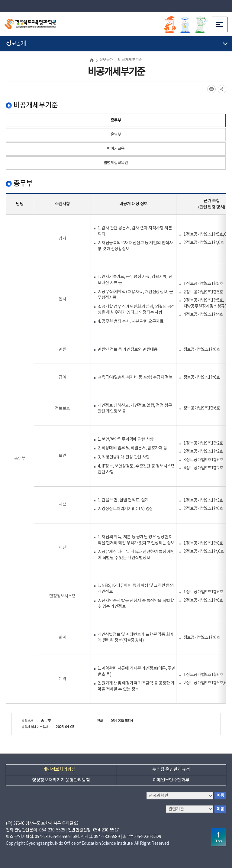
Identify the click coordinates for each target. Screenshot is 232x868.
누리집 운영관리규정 (171, 770)
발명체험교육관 (116, 163)
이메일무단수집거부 (171, 780)
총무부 (116, 120)
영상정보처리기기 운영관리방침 (61, 780)
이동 (220, 796)
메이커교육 (116, 149)
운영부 (116, 134)
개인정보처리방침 (59, 770)
